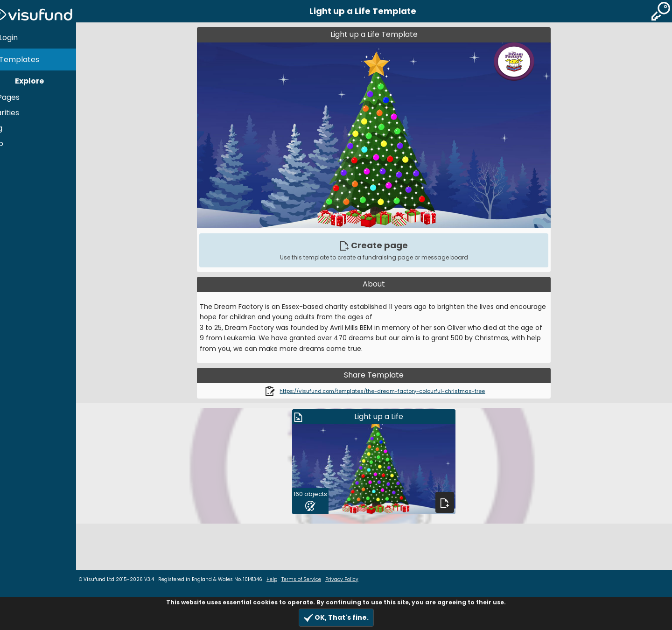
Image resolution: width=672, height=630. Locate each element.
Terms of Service (318, 579)
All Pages (20, 93)
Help (12, 139)
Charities (20, 108)
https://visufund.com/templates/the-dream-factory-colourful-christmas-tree (391, 391)
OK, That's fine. (336, 618)
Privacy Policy (359, 579)
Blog (12, 124)
